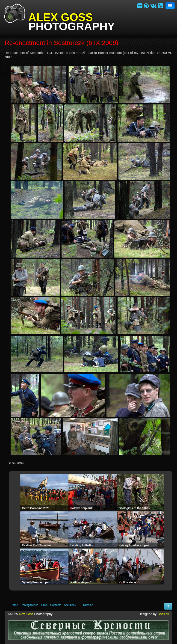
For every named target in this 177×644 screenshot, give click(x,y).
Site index (70, 605)
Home (14, 605)
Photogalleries (29, 605)
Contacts (56, 605)
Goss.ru (163, 614)
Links (44, 605)
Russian (88, 605)
